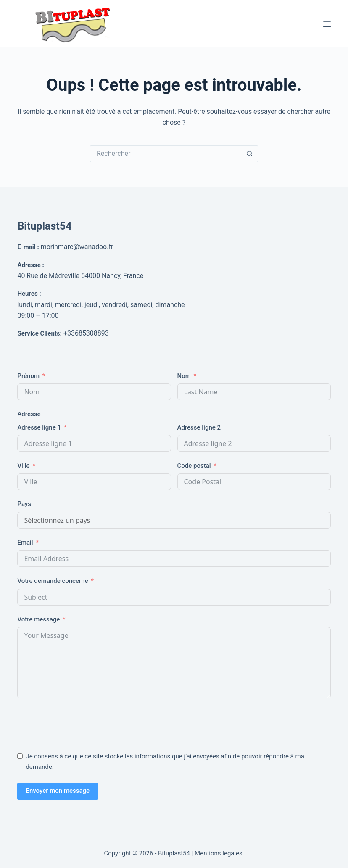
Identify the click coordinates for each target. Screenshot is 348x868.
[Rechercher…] (166, 154)
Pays (24, 504)
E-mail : (28, 247)
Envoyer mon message (58, 791)
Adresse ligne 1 (39, 427)
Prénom (28, 376)
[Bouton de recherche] (250, 154)
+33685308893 (86, 333)
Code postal (194, 466)
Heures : (29, 294)
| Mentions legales (218, 853)
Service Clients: (39, 333)
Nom (184, 376)
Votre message (38, 619)
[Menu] (327, 24)
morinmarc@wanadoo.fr (77, 247)
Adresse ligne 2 (199, 427)
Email (25, 543)
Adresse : (30, 265)
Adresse (29, 414)
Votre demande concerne (53, 581)
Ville (23, 466)
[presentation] (81, 723)
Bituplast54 (44, 226)
